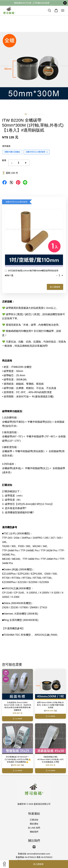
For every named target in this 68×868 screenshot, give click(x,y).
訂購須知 (34, 820)
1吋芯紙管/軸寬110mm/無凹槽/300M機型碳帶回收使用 (32, 271)
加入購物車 (55, 287)
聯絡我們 (34, 832)
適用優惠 (6, 146)
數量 (4, 160)
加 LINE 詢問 (34, 828)
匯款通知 (34, 824)
